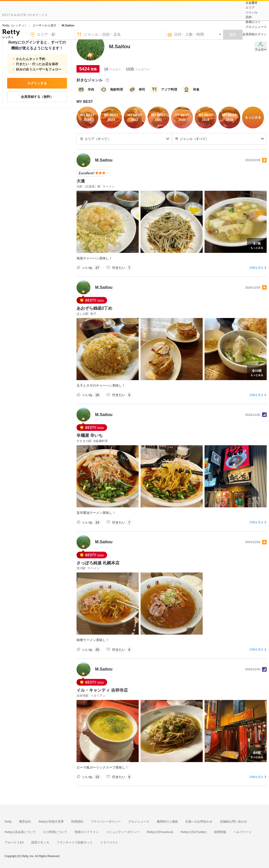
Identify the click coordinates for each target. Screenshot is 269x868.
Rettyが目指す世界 (51, 822)
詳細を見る (256, 268)
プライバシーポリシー (106, 822)
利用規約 (77, 822)
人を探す (252, 3)
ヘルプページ (243, 832)
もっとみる (257, 245)
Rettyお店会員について (20, 832)
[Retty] (11, 33)
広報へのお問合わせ (199, 822)
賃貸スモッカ (40, 842)
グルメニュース (256, 27)
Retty (8, 822)
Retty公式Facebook (160, 832)
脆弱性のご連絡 (167, 822)
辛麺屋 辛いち (90, 436)
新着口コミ (253, 22)
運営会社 (25, 822)
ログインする (37, 83)
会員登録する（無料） (37, 97)
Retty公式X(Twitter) (194, 832)
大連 (81, 181)
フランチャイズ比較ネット (75, 842)
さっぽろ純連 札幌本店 (98, 563)
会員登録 (249, 34)
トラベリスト (109, 842)
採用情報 (220, 832)
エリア (250, 8)
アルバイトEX (14, 842)
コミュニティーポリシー (123, 832)
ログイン (261, 34)
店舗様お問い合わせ (233, 822)
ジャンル (252, 12)
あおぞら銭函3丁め (94, 308)
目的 (249, 17)
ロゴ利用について (55, 832)
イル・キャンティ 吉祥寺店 (102, 690)
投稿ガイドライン (87, 832)
